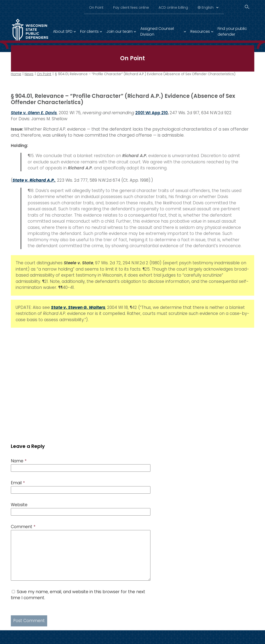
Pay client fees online (131, 7)
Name (19, 461)
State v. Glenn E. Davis (34, 113)
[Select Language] (210, 7)
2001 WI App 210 (152, 113)
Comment (23, 527)
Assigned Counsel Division (157, 31)
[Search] (247, 7)
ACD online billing (173, 7)
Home (16, 74)
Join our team (120, 31)
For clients (89, 31)
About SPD (63, 31)
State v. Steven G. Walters (78, 307)
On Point (96, 7)
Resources (200, 31)
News (29, 74)
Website (19, 505)
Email (18, 483)
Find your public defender (232, 31)
